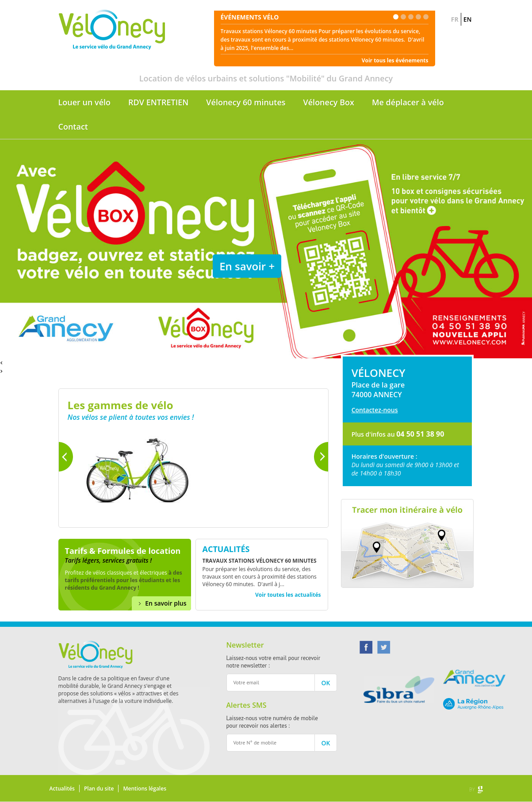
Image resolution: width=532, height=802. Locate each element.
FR (455, 19)
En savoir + (247, 266)
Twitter (384, 647)
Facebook (366, 647)
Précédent (66, 457)
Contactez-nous (375, 410)
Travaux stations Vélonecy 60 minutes (260, 561)
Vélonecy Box (329, 102)
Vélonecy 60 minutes (246, 102)
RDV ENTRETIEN (158, 102)
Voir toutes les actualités (288, 595)
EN (468, 19)
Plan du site (99, 789)
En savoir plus (166, 603)
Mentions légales (145, 789)
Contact (73, 127)
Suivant (321, 457)
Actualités (62, 789)
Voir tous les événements (395, 60)
